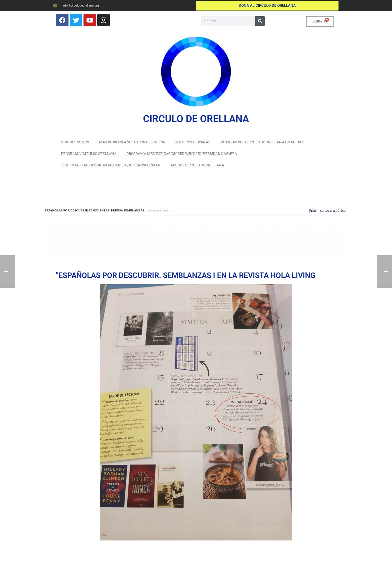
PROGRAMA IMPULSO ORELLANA (89, 154)
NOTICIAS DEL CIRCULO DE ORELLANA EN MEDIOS (262, 142)
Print (313, 211)
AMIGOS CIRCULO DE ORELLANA (197, 165)
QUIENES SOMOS (75, 142)
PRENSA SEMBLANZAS (128, 210)
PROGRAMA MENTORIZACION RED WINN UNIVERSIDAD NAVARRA (182, 154)
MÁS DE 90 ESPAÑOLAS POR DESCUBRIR (132, 142)
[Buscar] (260, 21)
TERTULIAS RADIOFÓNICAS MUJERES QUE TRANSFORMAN (111, 165)
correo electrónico (333, 211)
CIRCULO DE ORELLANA (196, 119)
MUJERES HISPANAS (193, 142)
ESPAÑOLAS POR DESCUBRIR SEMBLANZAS (77, 210)
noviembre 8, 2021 (158, 210)
